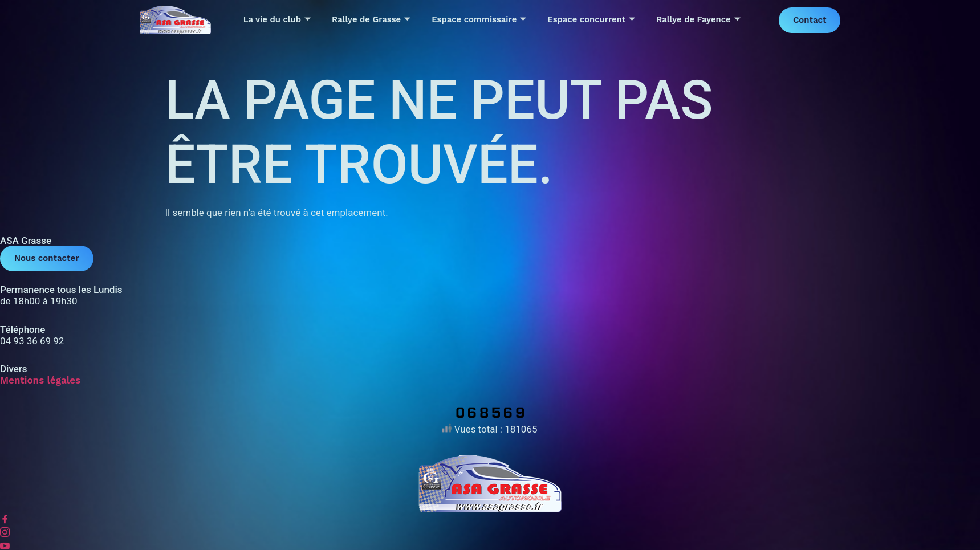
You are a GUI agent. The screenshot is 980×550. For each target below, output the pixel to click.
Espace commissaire (479, 20)
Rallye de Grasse (371, 20)
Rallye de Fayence (699, 20)
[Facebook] (490, 519)
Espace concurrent (591, 20)
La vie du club (276, 20)
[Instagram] (490, 533)
